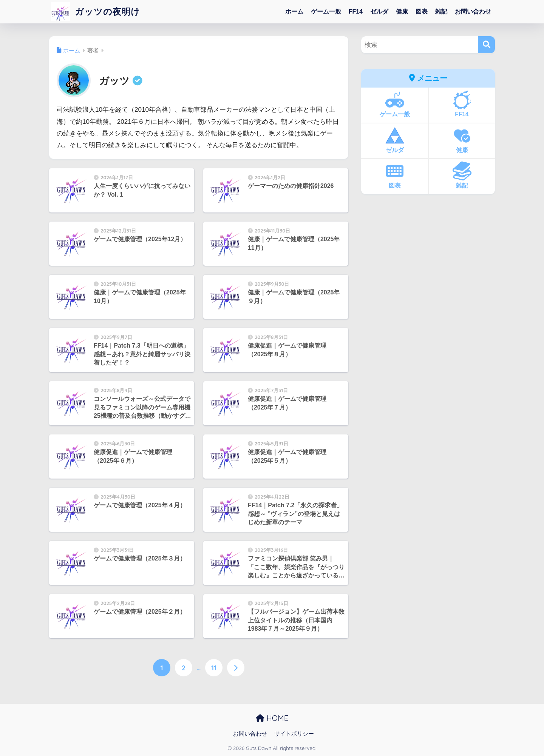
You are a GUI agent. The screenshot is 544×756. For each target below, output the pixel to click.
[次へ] (236, 668)
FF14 (356, 12)
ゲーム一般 (326, 12)
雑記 (441, 12)
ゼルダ (379, 12)
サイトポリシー (294, 734)
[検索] (486, 45)
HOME (272, 718)
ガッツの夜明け (96, 12)
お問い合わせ (473, 12)
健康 (402, 12)
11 (214, 668)
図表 (422, 12)
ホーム (294, 12)
